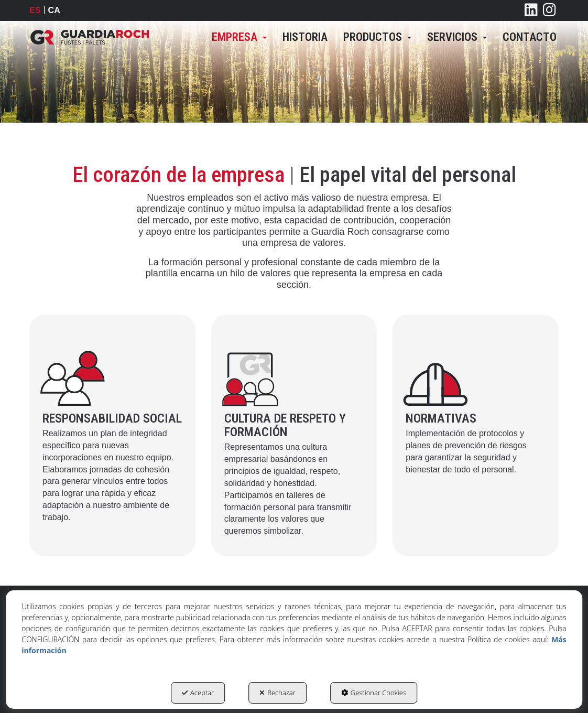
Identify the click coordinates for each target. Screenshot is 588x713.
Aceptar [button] (198, 693)
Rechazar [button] (277, 693)
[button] (90, 37)
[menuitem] (239, 37)
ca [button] (54, 10)
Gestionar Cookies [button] (374, 693)
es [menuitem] (35, 10)
